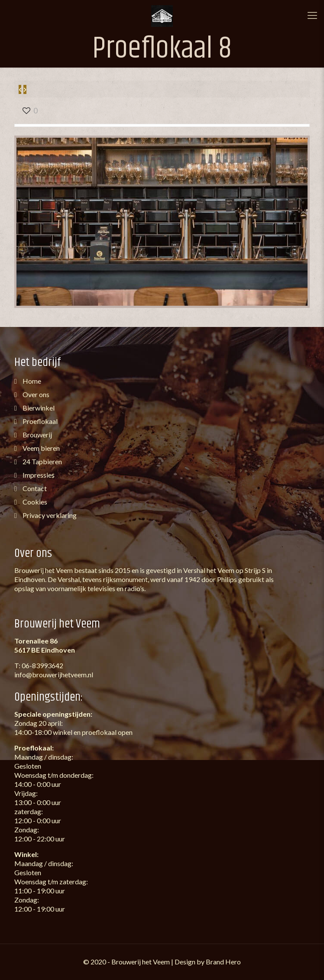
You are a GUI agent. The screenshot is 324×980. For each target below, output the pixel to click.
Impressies (38, 475)
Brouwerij (37, 435)
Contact (34, 488)
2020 (98, 962)
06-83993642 (42, 665)
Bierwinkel (38, 408)
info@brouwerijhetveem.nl (54, 674)
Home (31, 381)
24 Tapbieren (42, 461)
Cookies (34, 502)
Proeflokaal (39, 421)
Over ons (35, 394)
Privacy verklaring (49, 515)
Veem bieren (40, 448)
